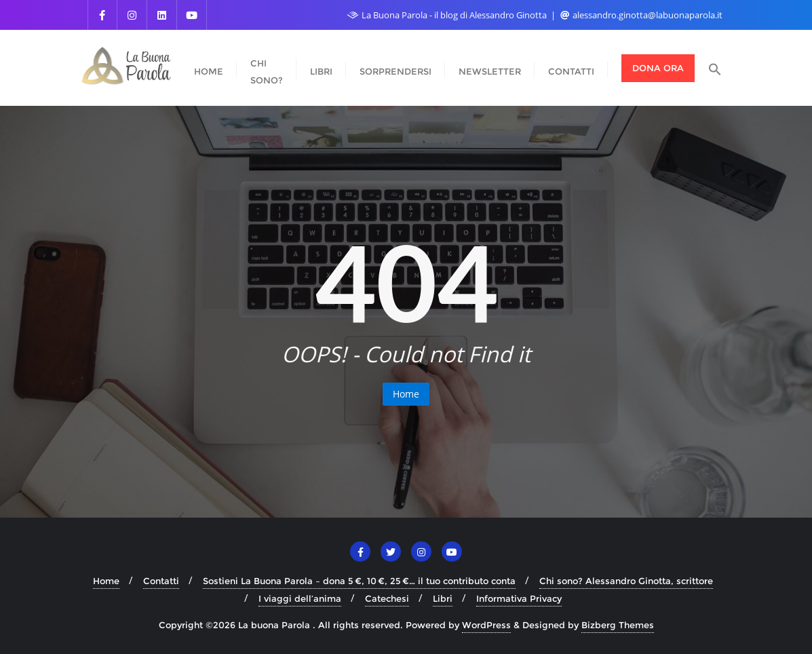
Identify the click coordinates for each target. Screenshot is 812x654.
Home (406, 394)
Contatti (161, 581)
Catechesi (387, 598)
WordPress (486, 625)
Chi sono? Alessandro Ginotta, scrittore (626, 581)
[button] (715, 69)
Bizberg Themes (618, 625)
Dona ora (658, 68)
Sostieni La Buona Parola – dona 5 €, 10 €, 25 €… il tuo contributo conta (359, 581)
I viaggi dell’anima (300, 598)
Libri (443, 598)
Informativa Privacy (519, 598)
